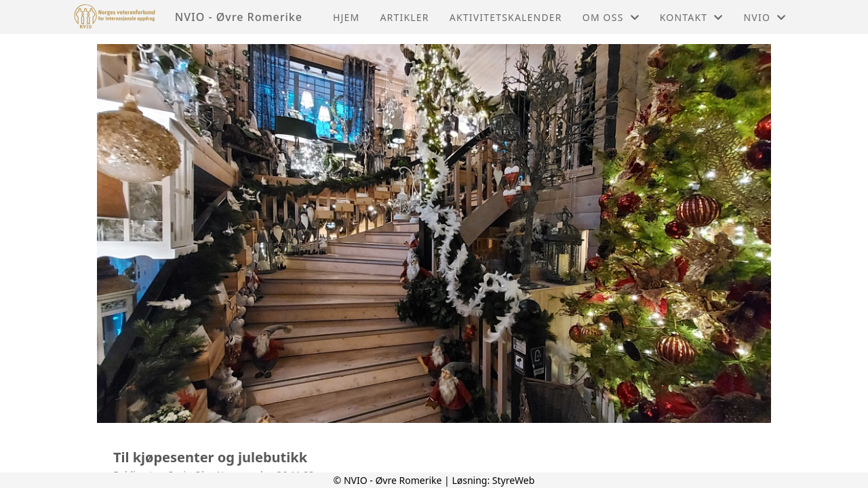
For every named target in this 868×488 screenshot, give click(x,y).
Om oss (611, 17)
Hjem (346, 17)
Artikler (404, 17)
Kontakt (692, 17)
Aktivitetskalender (506, 17)
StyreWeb (514, 480)
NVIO (765, 17)
